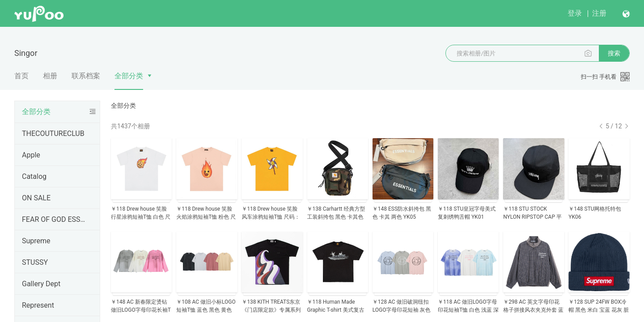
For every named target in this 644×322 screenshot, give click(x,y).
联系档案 (86, 76)
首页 (21, 76)
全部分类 (129, 76)
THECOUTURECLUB (53, 133)
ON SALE (36, 198)
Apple (31, 155)
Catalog (34, 176)
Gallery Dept (41, 284)
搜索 (614, 53)
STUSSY (35, 262)
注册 (599, 13)
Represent (38, 305)
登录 (575, 13)
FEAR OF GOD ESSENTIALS (55, 219)
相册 (50, 76)
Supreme (36, 241)
